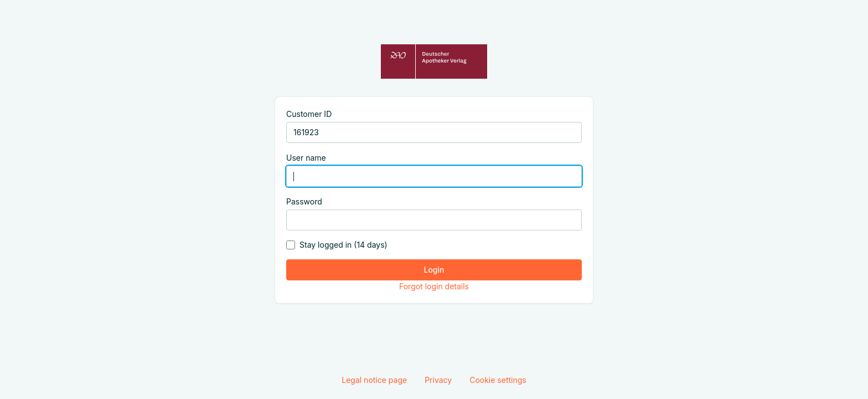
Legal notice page (374, 380)
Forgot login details (434, 286)
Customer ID (309, 114)
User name (306, 158)
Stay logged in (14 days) (343, 245)
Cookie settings (498, 380)
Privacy (438, 380)
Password (304, 201)
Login (434, 270)
